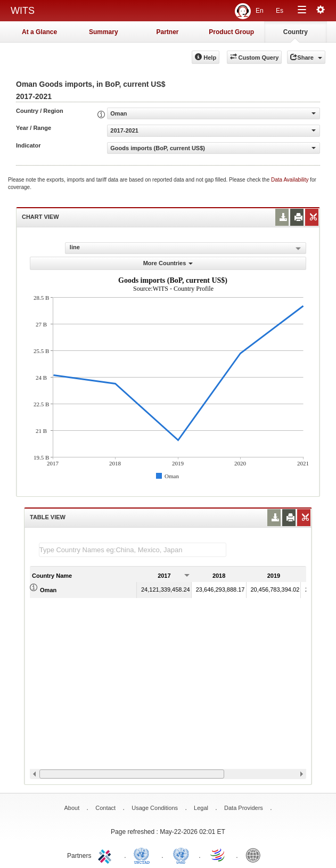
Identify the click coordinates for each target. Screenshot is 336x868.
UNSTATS (181, 855)
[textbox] (133, 550)
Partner (167, 32)
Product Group (231, 32)
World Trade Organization (218, 855)
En (260, 11)
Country (296, 32)
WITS (23, 11)
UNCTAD (144, 855)
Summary (104, 32)
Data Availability (290, 180)
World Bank (256, 855)
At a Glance (39, 32)
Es (280, 11)
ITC (106, 855)
